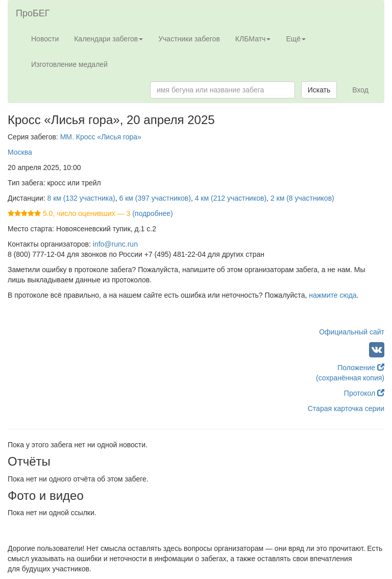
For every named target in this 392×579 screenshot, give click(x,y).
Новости (45, 39)
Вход (360, 90)
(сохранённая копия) (350, 378)
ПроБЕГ (33, 13)
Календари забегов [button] (108, 39)
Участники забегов (189, 39)
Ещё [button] (296, 39)
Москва (20, 152)
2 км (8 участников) (302, 198)
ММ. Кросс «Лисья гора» (101, 137)
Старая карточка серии (346, 408)
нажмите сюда (333, 295)
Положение (361, 368)
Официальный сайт (352, 332)
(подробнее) (152, 213)
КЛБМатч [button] (253, 39)
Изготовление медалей (69, 64)
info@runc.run (115, 244)
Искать (319, 90)
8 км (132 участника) (81, 198)
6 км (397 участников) (155, 198)
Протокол (364, 393)
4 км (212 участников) (231, 198)
